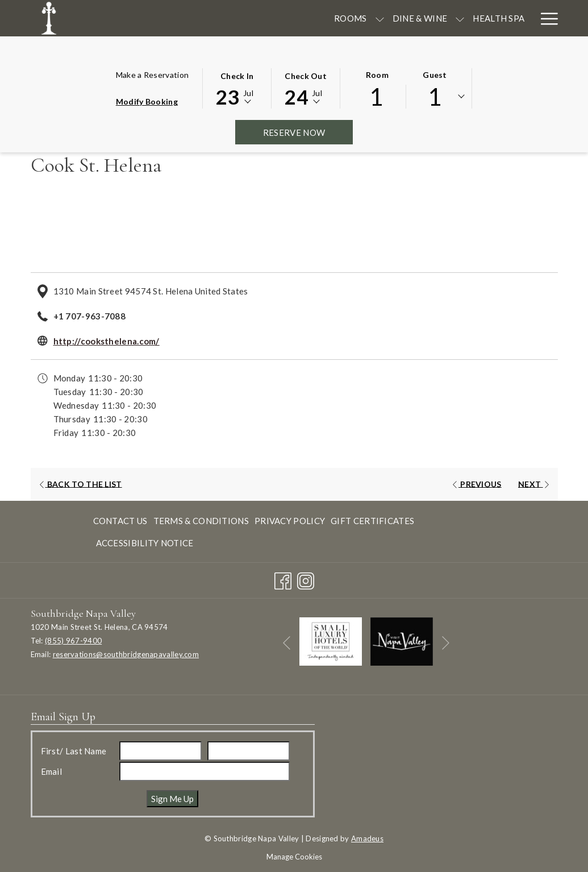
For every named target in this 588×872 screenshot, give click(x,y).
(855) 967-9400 (73, 641)
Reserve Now (308, 132)
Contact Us (120, 521)
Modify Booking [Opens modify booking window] (147, 101)
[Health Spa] (328, 18)
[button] (237, 88)
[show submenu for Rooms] (209, 18)
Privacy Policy (290, 521)
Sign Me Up (172, 799)
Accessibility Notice (145, 543)
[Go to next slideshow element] (446, 643)
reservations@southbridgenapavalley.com (126, 654)
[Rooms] (180, 18)
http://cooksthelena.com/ (107, 341)
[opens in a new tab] (331, 640)
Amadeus (367, 838)
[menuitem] (122, 520)
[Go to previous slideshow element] (287, 643)
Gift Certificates (372, 521)
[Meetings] (391, 18)
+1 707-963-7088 (90, 316)
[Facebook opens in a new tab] (283, 578)
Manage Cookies (294, 857)
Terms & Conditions (201, 521)
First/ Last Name (74, 751)
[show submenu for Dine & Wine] (289, 18)
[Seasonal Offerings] (477, 18)
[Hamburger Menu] (545, 18)
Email (52, 771)
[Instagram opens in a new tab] (306, 578)
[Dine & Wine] (249, 18)
